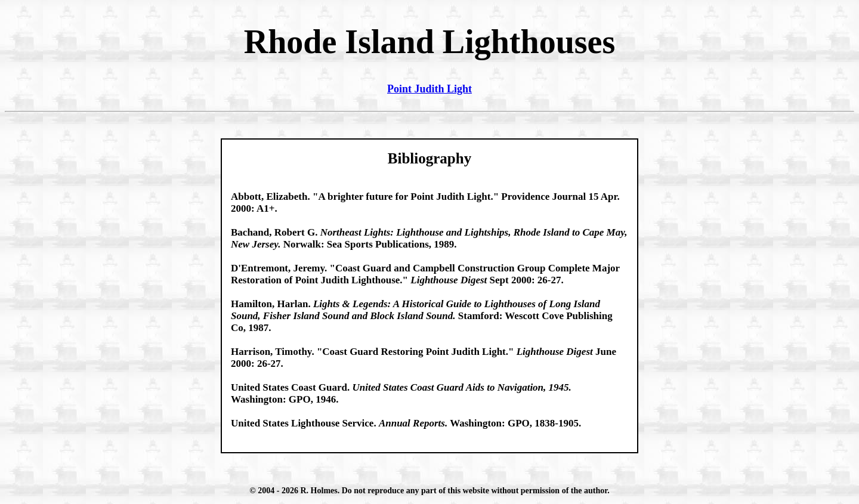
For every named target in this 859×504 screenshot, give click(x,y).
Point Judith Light (429, 89)
